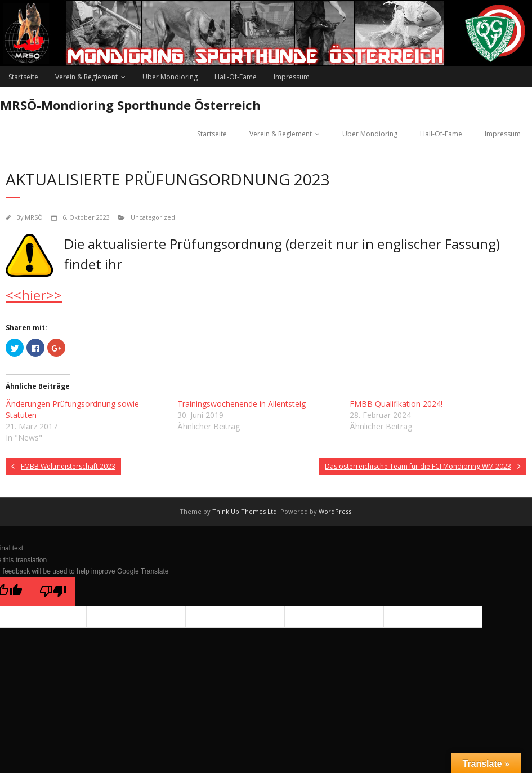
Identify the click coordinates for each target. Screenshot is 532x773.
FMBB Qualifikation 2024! (396, 404)
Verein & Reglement (86, 77)
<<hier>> (34, 295)
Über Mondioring (170, 77)
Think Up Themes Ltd (245, 511)
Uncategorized (153, 217)
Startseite (23, 77)
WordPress (335, 511)
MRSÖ (34, 217)
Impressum (292, 77)
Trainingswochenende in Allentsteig (242, 404)
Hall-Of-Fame (236, 77)
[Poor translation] (53, 592)
